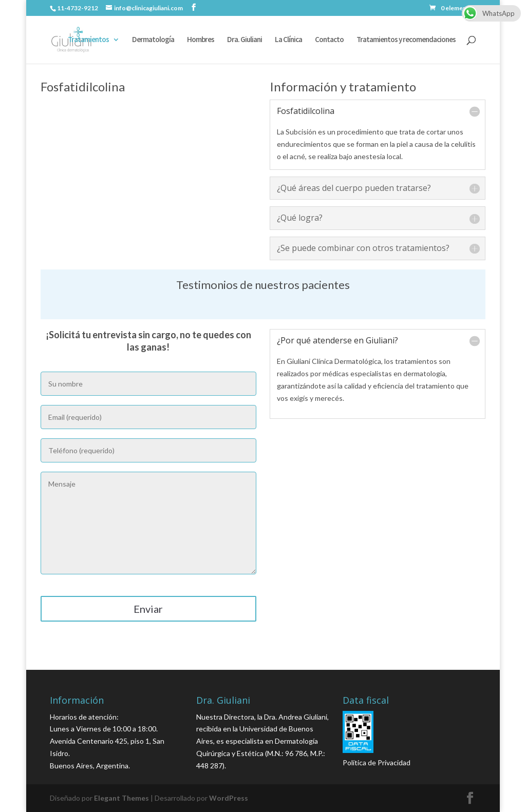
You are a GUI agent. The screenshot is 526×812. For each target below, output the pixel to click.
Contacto (329, 40)
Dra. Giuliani (245, 40)
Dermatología (153, 40)
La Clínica (288, 40)
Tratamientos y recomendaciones (406, 40)
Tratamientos (88, 40)
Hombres (201, 40)
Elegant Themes (121, 798)
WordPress (229, 798)
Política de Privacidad (377, 762)
